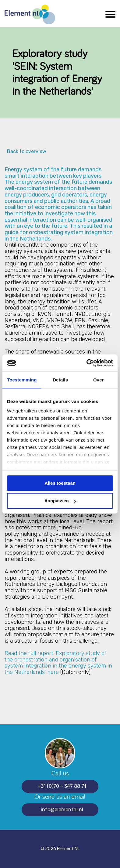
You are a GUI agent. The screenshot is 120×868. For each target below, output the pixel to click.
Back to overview (25, 152)
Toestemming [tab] (22, 380)
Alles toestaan (60, 483)
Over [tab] (99, 380)
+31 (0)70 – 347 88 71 (62, 786)
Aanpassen (60, 501)
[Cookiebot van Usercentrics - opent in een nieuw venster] (87, 363)
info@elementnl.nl (62, 810)
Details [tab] (60, 380)
